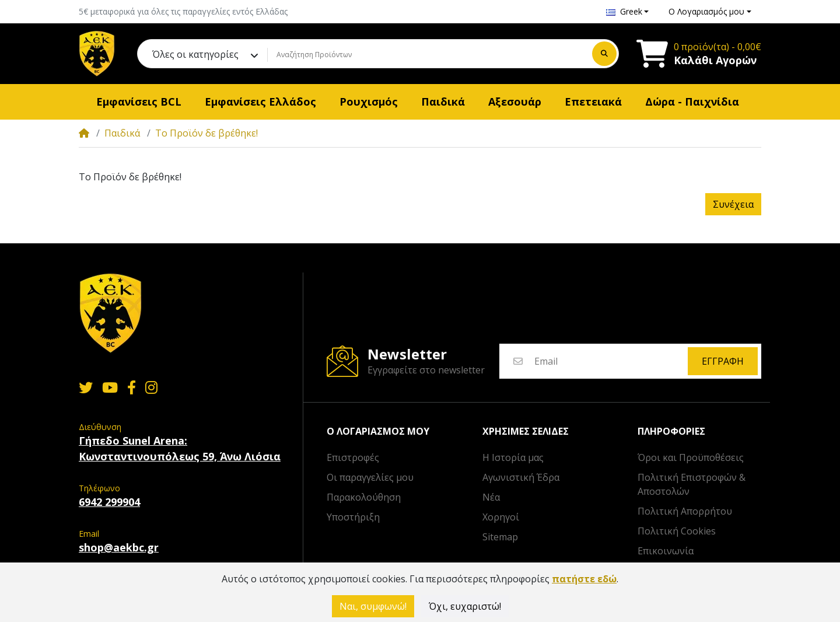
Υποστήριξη (353, 517)
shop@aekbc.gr (119, 547)
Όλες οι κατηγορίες (195, 54)
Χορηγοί (501, 517)
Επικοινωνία (666, 551)
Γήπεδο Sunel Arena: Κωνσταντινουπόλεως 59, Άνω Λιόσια (180, 448)
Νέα (491, 497)
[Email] (610, 361)
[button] (628, 11)
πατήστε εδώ (584, 579)
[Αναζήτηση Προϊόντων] (428, 55)
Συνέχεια (733, 204)
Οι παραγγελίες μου (370, 477)
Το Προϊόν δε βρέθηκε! (206, 133)
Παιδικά (122, 133)
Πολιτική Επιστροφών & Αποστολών (692, 484)
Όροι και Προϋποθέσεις (691, 457)
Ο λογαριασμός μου (378, 431)
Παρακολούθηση (364, 497)
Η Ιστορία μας (513, 457)
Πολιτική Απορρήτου (685, 511)
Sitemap (500, 537)
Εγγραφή (723, 361)
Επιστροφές (353, 457)
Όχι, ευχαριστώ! (465, 606)
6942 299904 (109, 502)
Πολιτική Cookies (677, 531)
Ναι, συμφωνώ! (373, 606)
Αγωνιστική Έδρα (521, 477)
